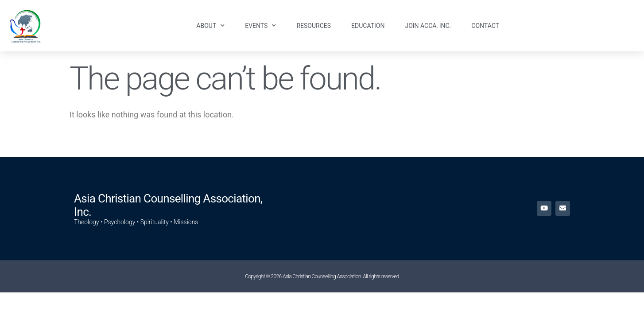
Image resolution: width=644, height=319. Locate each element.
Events (260, 26)
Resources (314, 26)
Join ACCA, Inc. (428, 26)
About (210, 26)
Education (368, 26)
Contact (485, 26)
